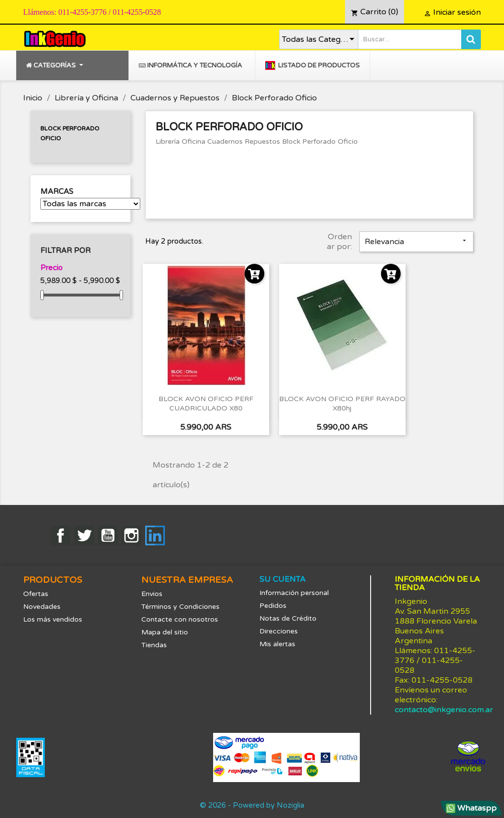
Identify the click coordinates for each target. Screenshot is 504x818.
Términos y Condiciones (180, 607)
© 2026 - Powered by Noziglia (252, 805)
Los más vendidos (53, 619)
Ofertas (36, 594)
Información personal (294, 593)
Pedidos (273, 606)
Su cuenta (283, 579)
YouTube (108, 535)
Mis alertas (277, 644)
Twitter (84, 535)
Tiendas (154, 645)
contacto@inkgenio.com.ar (444, 710)
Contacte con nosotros (180, 619)
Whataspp (471, 808)
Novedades (42, 607)
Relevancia (416, 242)
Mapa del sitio (165, 632)
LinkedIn (155, 535)
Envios (152, 594)
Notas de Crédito (288, 618)
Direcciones (279, 631)
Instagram (131, 535)
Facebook (61, 535)
